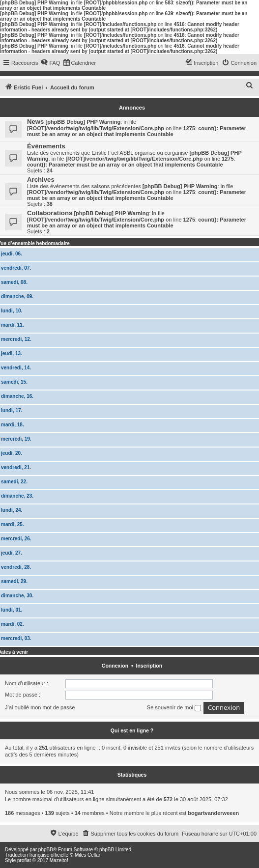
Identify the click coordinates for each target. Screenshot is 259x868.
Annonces (132, 108)
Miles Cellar (87, 855)
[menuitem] (50, 63)
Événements (46, 146)
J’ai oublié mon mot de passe (40, 707)
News (35, 122)
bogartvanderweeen (213, 813)
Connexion (115, 666)
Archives (41, 180)
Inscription (149, 666)
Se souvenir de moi (174, 708)
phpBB (46, 850)
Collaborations (50, 213)
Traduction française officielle (37, 855)
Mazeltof (59, 860)
